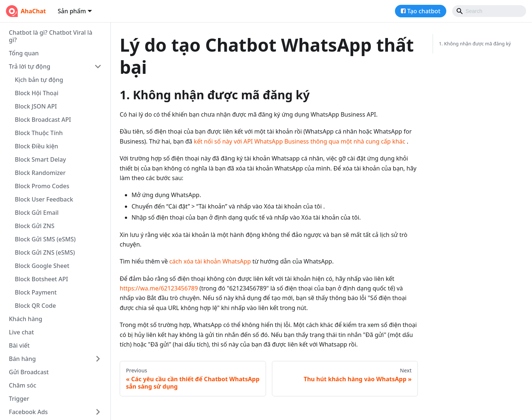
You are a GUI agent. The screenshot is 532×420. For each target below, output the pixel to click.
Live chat (21, 332)
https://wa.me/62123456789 (159, 288)
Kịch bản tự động (39, 80)
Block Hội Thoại (37, 93)
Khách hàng (25, 319)
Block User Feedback (44, 199)
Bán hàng (22, 359)
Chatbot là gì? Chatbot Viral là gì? (51, 36)
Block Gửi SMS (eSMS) (45, 239)
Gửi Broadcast (29, 372)
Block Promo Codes (42, 186)
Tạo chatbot (424, 11)
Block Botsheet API (41, 279)
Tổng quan (24, 53)
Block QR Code (35, 306)
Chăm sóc (23, 385)
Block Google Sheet (42, 266)
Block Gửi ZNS (35, 226)
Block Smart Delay (40, 159)
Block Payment (36, 292)
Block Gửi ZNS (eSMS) (45, 252)
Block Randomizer (40, 173)
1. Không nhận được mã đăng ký (475, 44)
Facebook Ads (28, 412)
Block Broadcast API (43, 120)
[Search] (489, 11)
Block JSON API (36, 106)
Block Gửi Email (37, 213)
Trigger (19, 399)
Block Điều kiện (36, 146)
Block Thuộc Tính (39, 133)
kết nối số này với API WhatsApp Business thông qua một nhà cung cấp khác (300, 141)
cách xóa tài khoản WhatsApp (210, 261)
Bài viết (19, 345)
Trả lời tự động (30, 66)
